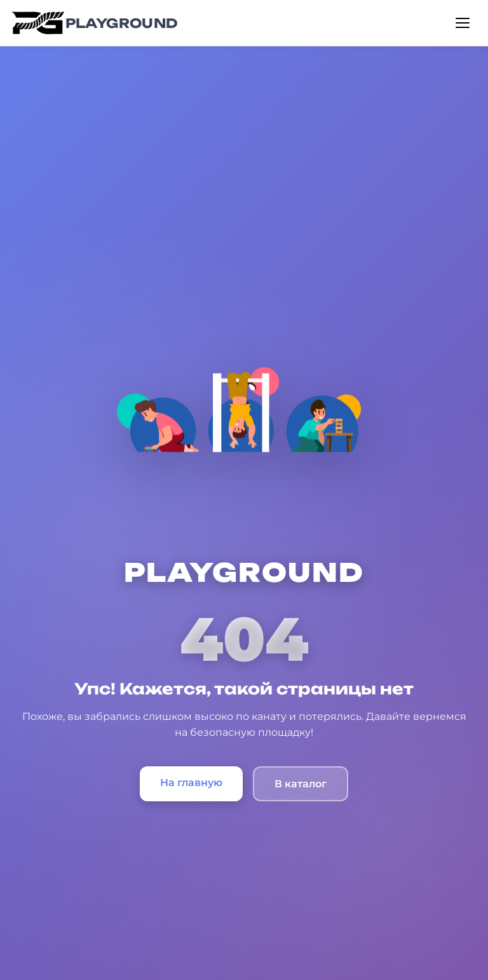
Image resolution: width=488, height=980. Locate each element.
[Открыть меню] (463, 23)
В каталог (301, 784)
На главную (191, 783)
